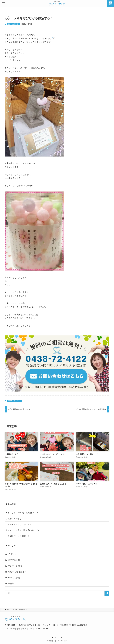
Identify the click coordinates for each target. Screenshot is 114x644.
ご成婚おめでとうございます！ (19, 524)
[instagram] (59, 638)
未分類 (11, 584)
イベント (12, 554)
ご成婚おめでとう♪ (14, 519)
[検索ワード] (57, 593)
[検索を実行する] (107, 593)
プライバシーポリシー (38, 629)
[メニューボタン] (3, 3)
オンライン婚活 (15, 566)
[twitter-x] (56, 638)
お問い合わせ (11, 629)
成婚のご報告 (14, 578)
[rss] (62, 638)
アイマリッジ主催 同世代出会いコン (22, 513)
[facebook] (53, 638)
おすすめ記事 (14, 560)
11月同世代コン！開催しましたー (21, 536)
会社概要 (22, 629)
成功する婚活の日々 (14, 24)
